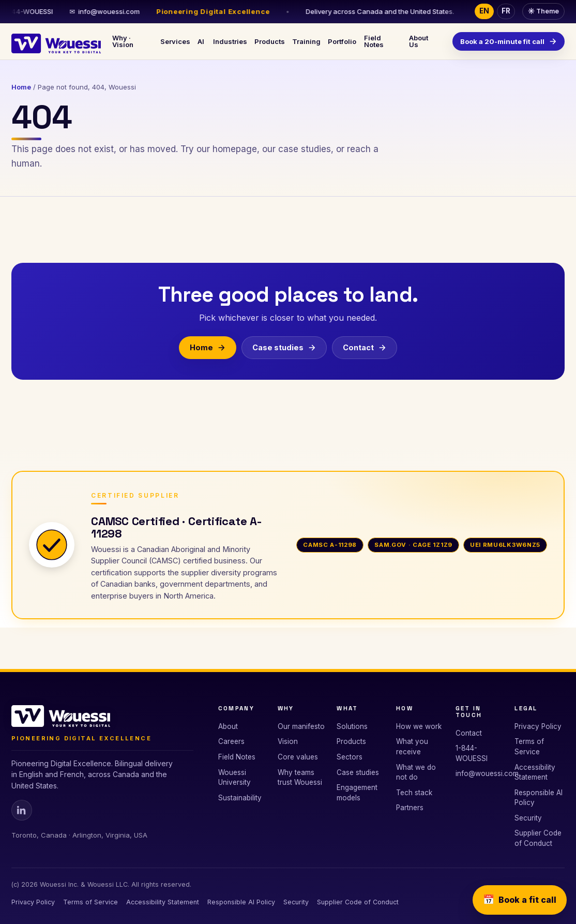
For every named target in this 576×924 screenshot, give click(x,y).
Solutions (352, 726)
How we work (419, 726)
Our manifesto (301, 726)
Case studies (284, 347)
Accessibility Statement (535, 772)
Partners (410, 808)
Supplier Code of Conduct (538, 838)
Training (306, 41)
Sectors (350, 757)
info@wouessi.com (113, 12)
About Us (419, 41)
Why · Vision (123, 41)
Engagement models (357, 793)
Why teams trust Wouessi (300, 778)
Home (21, 87)
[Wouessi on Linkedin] (22, 810)
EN (484, 11)
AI (201, 41)
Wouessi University (234, 778)
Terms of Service (529, 747)
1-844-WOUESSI (472, 753)
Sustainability (240, 798)
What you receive (412, 747)
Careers (231, 741)
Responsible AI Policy (539, 798)
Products (270, 41)
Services (175, 41)
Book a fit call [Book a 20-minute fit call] (520, 900)
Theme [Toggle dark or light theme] (543, 11)
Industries (230, 41)
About (228, 726)
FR (506, 11)
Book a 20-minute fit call (509, 42)
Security (528, 818)
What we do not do (416, 772)
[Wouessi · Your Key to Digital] (56, 41)
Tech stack (414, 793)
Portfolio (342, 41)
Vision (288, 741)
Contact (365, 347)
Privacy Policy (538, 726)
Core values (298, 757)
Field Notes (374, 41)
